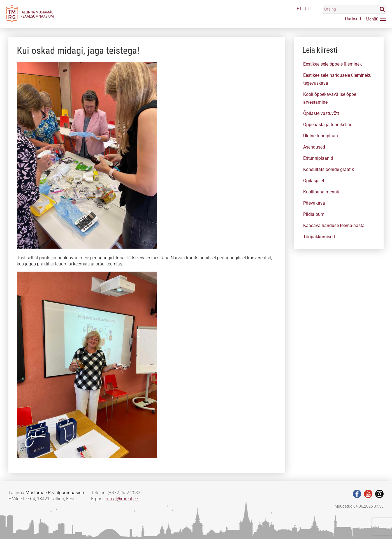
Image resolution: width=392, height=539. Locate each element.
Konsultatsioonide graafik (329, 169)
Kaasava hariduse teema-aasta (334, 225)
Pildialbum (314, 214)
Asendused (314, 147)
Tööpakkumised (319, 237)
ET (299, 9)
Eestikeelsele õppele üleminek (332, 64)
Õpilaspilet (314, 181)
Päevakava (314, 203)
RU (308, 9)
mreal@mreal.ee (122, 499)
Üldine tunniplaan (321, 136)
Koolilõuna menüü (321, 192)
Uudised (353, 19)
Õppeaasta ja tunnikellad (328, 125)
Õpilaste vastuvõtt (321, 113)
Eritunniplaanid (318, 158)
